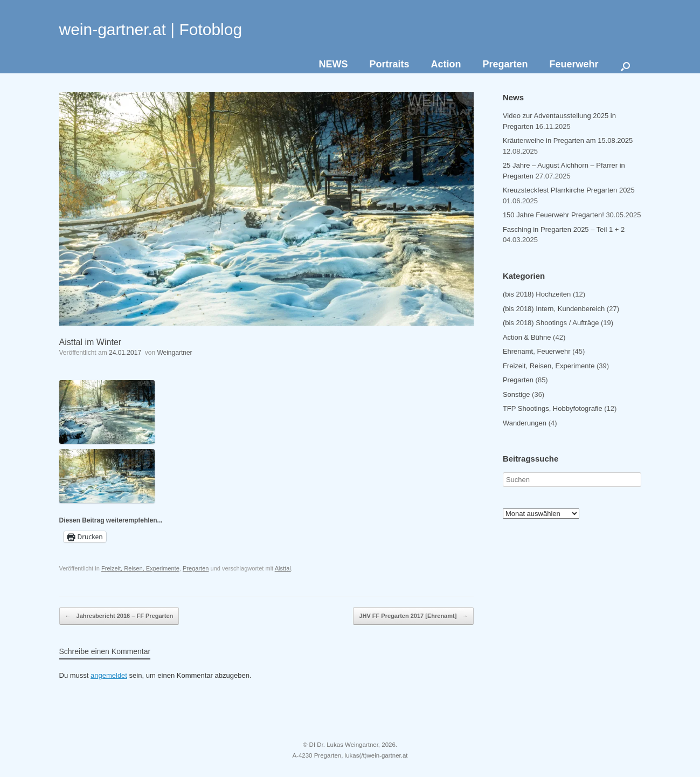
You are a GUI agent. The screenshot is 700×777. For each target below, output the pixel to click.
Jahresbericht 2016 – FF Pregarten (119, 616)
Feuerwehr (574, 64)
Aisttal (283, 568)
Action (446, 64)
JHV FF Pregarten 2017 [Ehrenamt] (413, 616)
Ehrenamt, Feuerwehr (537, 351)
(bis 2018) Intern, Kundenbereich (554, 309)
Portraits (389, 64)
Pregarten (505, 64)
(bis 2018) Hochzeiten (537, 294)
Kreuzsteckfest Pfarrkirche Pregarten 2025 (569, 190)
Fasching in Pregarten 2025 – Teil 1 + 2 (564, 229)
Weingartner (174, 353)
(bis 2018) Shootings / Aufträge (551, 323)
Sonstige (517, 394)
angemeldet (109, 675)
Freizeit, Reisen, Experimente (140, 568)
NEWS (333, 64)
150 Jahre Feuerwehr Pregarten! (553, 215)
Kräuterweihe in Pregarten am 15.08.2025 (568, 140)
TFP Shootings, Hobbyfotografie (553, 408)
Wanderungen (525, 423)
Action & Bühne (527, 337)
